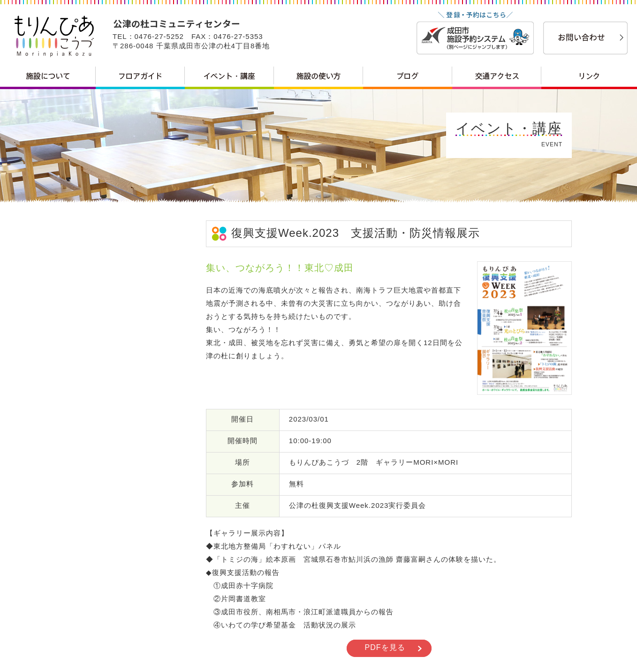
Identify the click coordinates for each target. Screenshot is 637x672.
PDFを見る (385, 647)
